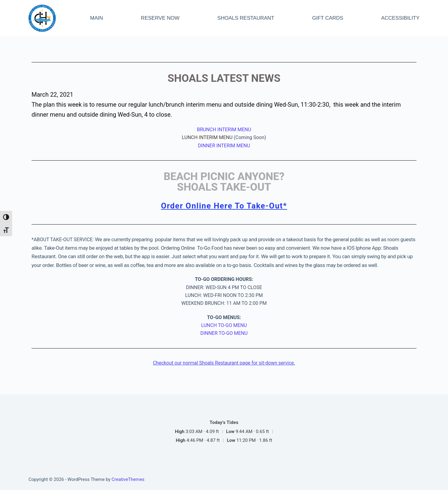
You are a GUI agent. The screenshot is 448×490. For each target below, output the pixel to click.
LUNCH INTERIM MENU (207, 137)
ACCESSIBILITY (400, 18)
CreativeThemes (128, 479)
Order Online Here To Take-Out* (224, 206)
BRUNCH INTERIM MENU (224, 130)
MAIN (97, 18)
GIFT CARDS (328, 18)
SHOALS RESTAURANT (246, 18)
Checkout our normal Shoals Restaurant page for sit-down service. (224, 363)
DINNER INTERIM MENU (224, 146)
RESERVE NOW (160, 18)
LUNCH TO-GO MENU (224, 325)
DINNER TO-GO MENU (224, 333)
